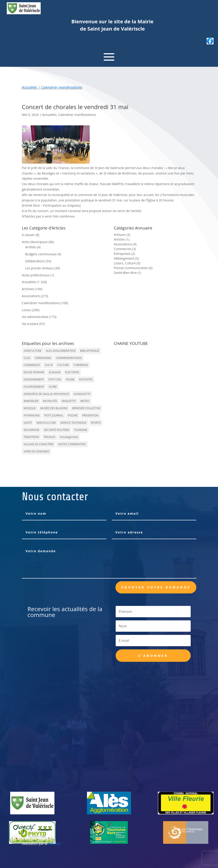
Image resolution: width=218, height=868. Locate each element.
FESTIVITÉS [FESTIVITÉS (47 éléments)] (86, 379)
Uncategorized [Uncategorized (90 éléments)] (69, 437)
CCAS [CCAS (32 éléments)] (27, 358)
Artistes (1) (122, 239)
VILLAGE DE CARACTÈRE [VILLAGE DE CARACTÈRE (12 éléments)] (39, 444)
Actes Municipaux (35, 242)
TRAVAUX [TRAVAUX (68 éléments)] (49, 437)
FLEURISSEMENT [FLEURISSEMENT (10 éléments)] (34, 387)
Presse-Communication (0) (133, 268)
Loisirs (27, 310)
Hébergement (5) (126, 258)
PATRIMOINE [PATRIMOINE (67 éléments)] (32, 415)
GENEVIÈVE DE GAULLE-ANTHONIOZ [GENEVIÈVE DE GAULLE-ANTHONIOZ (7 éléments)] (47, 394)
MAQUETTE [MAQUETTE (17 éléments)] (69, 401)
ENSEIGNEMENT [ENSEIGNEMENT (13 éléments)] (34, 379)
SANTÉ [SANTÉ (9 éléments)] (28, 423)
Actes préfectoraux (36, 275)
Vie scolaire (30, 324)
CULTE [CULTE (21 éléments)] (49, 365)
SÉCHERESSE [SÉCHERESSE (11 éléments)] (32, 430)
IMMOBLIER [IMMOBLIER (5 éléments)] (31, 401)
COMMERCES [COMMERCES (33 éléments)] (32, 365)
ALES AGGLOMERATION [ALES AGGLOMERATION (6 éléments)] (61, 351)
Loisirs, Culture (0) (127, 263)
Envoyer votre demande (156, 587)
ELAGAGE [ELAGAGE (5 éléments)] (55, 372)
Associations (31, 296)
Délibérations (35, 261)
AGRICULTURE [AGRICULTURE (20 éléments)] (33, 351)
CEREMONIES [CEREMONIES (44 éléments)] (43, 358)
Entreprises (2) (124, 254)
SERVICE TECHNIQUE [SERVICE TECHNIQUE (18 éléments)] (73, 423)
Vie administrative (35, 317)
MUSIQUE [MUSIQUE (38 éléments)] (30, 408)
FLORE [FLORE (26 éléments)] (53, 387)
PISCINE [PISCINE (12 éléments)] (73, 415)
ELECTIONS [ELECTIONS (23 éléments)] (72, 372)
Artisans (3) (122, 235)
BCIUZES (54, 844)
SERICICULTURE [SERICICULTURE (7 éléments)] (46, 423)
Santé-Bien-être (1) (128, 273)
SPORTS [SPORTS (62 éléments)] (96, 423)
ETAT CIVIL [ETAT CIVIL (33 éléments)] (55, 379)
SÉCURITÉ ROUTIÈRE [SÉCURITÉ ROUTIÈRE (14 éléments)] (57, 430)
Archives (28, 289)
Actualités (30, 87)
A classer (28, 235)
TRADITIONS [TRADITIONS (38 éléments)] (32, 437)
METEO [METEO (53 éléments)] (85, 401)
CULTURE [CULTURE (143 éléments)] (63, 365)
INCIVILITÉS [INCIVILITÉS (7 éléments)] (50, 401)
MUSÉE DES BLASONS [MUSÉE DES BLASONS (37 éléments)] (54, 408)
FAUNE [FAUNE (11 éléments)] (70, 379)
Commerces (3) (125, 249)
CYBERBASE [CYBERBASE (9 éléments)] (81, 365)
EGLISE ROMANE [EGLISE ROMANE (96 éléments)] (34, 372)
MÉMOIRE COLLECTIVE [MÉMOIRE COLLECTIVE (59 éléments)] (86, 408)
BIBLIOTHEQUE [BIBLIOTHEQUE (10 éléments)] (90, 351)
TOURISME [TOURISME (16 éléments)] (81, 430)
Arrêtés (31, 247)
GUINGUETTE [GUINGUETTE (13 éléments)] (82, 394)
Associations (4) (125, 244)
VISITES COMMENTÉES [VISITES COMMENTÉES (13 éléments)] (72, 444)
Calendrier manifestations (62, 87)
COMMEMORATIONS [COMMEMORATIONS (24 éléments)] (69, 358)
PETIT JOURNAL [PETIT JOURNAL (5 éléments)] (54, 415)
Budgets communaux (41, 254)
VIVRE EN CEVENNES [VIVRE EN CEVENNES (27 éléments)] (36, 451)
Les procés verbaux (40, 268)
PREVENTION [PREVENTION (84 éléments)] (90, 415)
